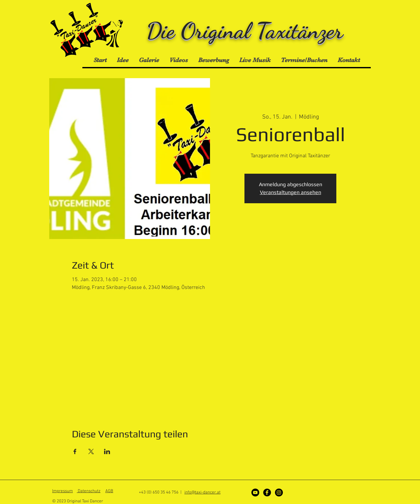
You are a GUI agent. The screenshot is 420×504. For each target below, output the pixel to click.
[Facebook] (267, 493)
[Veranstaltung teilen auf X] (91, 451)
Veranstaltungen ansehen (291, 192)
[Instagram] (279, 493)
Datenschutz (89, 491)
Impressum (63, 491)
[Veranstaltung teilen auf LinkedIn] (107, 451)
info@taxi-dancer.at (202, 493)
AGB (109, 491)
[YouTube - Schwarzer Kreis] (255, 493)
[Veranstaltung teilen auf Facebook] (75, 451)
